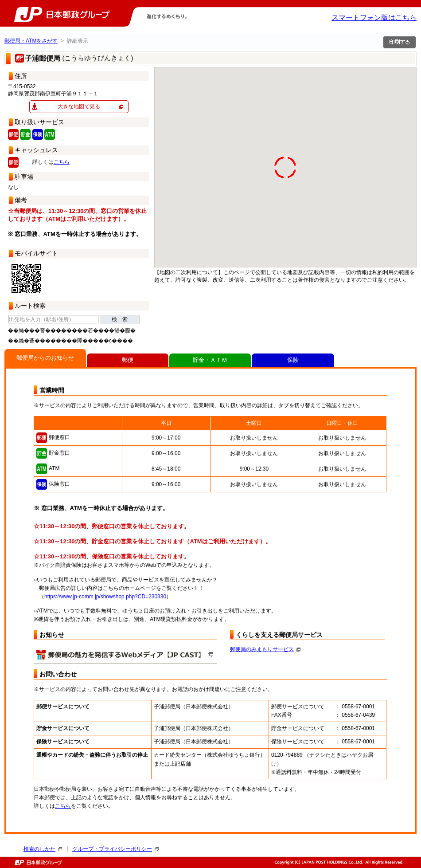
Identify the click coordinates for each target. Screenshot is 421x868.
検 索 (120, 319)
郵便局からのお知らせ (45, 358)
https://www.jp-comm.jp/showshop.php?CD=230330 (105, 597)
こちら (62, 162)
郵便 (128, 360)
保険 (293, 360)
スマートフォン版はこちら (374, 18)
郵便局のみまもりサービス (265, 649)
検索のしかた (43, 849)
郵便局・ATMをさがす (31, 41)
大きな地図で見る (79, 106)
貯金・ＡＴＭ (210, 360)
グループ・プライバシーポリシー (115, 849)
